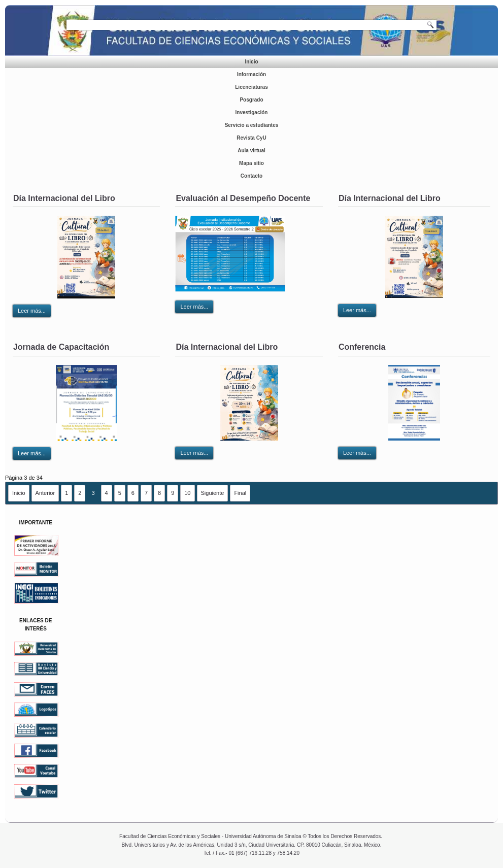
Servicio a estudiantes (252, 125)
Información (252, 74)
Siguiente (213, 493)
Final (240, 493)
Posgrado (251, 100)
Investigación (252, 112)
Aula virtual (251, 151)
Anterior (45, 493)
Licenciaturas (251, 87)
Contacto (252, 176)
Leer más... (32, 311)
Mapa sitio (252, 163)
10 (187, 493)
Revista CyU (251, 138)
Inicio (251, 62)
